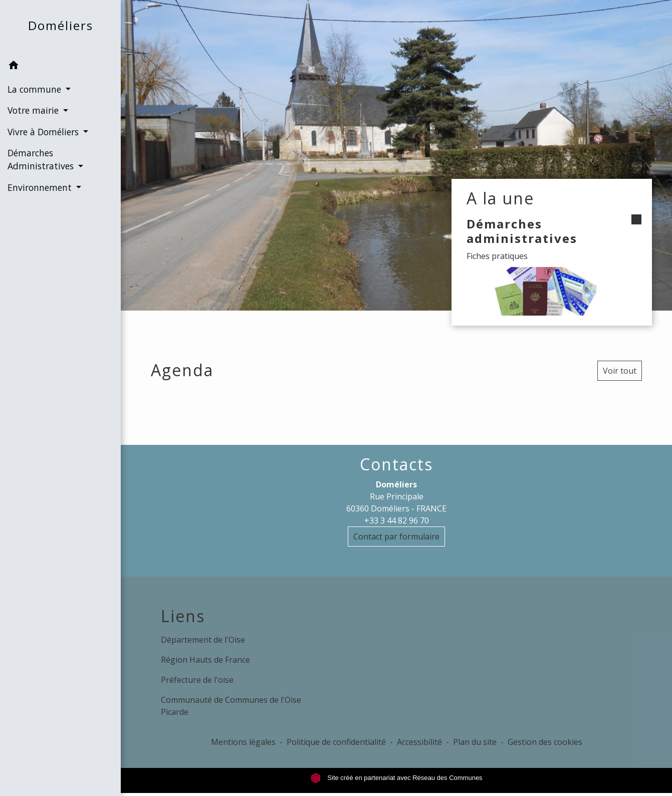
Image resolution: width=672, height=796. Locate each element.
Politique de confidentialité (336, 742)
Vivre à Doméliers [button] (44, 132)
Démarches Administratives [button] (42, 159)
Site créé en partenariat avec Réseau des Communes (397, 778)
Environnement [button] (41, 187)
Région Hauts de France (205, 660)
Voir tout (620, 371)
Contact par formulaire (396, 537)
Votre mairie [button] (34, 110)
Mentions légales (243, 742)
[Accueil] (61, 28)
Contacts (396, 464)
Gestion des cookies (545, 742)
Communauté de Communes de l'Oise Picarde (231, 706)
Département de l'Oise (203, 640)
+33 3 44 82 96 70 (397, 520)
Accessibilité (419, 742)
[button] (60, 67)
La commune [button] (36, 89)
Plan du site (475, 742)
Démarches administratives (522, 231)
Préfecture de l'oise (197, 680)
